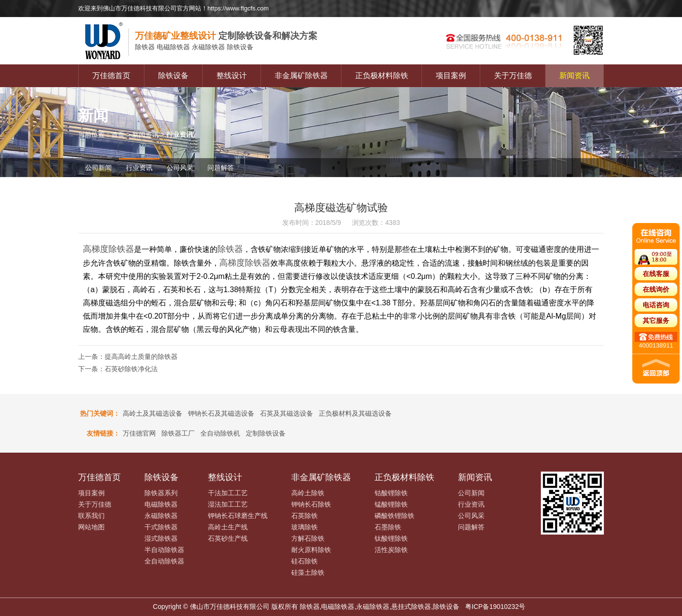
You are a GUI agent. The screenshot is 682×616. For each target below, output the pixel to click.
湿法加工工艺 (228, 504)
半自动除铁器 (164, 550)
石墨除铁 (388, 527)
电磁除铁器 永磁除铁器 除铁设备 (194, 47)
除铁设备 (173, 76)
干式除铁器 (161, 527)
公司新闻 (99, 168)
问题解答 (221, 168)
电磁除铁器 (161, 504)
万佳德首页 (111, 76)
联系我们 (91, 516)
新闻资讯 (574, 76)
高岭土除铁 (308, 493)
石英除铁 (305, 516)
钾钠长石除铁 (311, 504)
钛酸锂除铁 (391, 538)
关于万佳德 (513, 76)
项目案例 (451, 76)
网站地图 (91, 527)
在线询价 (656, 289)
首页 (118, 134)
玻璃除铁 (305, 527)
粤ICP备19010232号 (495, 607)
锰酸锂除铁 (391, 504)
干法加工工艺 (228, 493)
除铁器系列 (161, 493)
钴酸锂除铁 (391, 493)
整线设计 (232, 76)
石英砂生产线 (228, 538)
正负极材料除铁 (382, 76)
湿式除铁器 (161, 538)
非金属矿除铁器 (301, 76)
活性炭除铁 (391, 550)
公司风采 (180, 168)
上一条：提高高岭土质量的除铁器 (128, 357)
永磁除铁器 (161, 516)
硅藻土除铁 (308, 572)
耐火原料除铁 (311, 550)
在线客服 (656, 274)
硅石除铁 (305, 561)
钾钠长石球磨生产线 (238, 516)
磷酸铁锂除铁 (395, 516)
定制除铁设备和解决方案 (226, 36)
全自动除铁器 (164, 561)
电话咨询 (656, 305)
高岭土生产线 (228, 527)
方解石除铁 (308, 538)
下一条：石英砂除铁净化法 (118, 369)
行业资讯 (139, 168)
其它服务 (656, 321)
